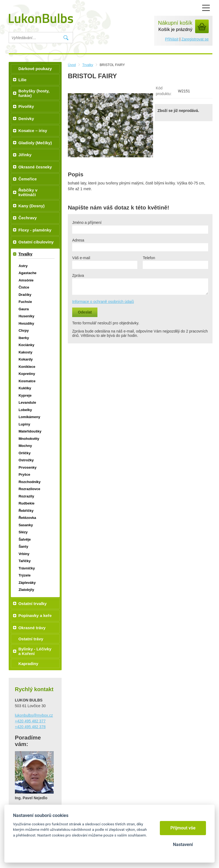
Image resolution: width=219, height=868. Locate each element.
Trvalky (88, 65)
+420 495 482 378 (30, 727)
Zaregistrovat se (195, 39)
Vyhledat (66, 38)
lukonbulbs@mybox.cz (34, 715)
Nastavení (183, 845)
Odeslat (85, 312)
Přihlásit (172, 39)
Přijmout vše (183, 828)
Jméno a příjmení (87, 223)
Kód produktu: (164, 91)
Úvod (72, 65)
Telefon (149, 258)
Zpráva (78, 275)
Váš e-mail (81, 258)
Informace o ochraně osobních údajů (103, 302)
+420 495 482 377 (30, 721)
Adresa (78, 240)
